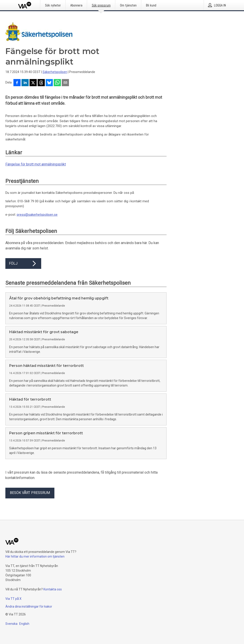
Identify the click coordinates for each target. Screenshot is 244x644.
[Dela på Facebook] (17, 83)
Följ (23, 263)
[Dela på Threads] (41, 83)
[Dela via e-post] (65, 83)
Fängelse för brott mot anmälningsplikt (36, 164)
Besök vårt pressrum (30, 493)
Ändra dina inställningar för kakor (29, 606)
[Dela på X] (33, 83)
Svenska (11, 624)
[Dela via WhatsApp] (57, 83)
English (24, 624)
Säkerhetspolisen (55, 72)
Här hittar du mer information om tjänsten (35, 556)
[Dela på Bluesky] (49, 83)
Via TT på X (13, 599)
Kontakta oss (53, 589)
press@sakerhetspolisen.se (37, 215)
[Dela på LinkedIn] (25, 83)
